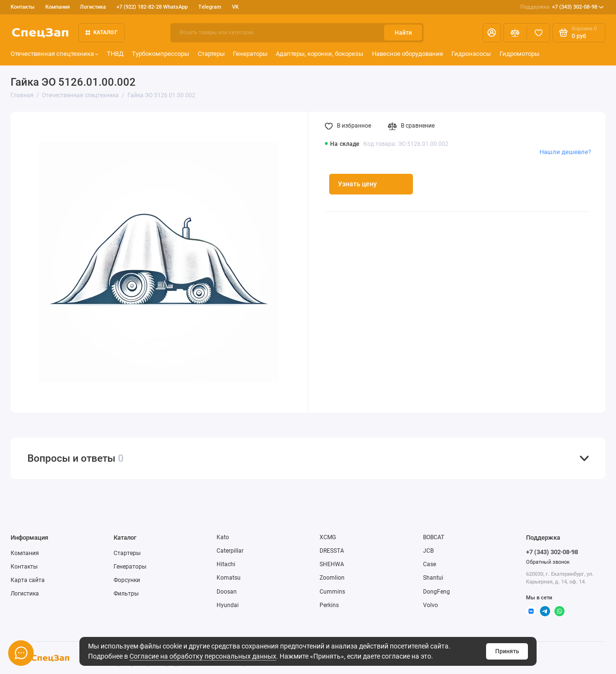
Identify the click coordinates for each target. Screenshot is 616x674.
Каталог (102, 32)
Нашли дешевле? (565, 152)
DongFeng (436, 592)
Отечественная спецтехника (55, 54)
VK (235, 7)
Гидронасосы (471, 54)
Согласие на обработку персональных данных (203, 656)
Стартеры (211, 54)
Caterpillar (230, 551)
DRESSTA (332, 551)
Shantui (433, 578)
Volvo (430, 605)
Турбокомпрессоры (160, 54)
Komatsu (229, 578)
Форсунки (127, 580)
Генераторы (250, 54)
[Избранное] (538, 33)
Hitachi (226, 564)
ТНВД (115, 54)
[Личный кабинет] (492, 33)
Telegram (210, 7)
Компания (58, 7)
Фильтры (126, 594)
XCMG (328, 537)
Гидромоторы (520, 54)
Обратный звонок (548, 562)
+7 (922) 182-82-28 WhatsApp (152, 7)
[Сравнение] (515, 33)
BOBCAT (434, 537)
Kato (223, 537)
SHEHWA (332, 564)
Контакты (23, 7)
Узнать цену (357, 184)
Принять (507, 651)
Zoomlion (332, 578)
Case (430, 564)
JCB (428, 551)
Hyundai (228, 605)
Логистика (93, 7)
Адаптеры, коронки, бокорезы (320, 54)
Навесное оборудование (408, 54)
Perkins (329, 605)
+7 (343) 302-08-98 (562, 7)
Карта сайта (28, 580)
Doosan (227, 592)
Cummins (332, 592)
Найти (403, 33)
